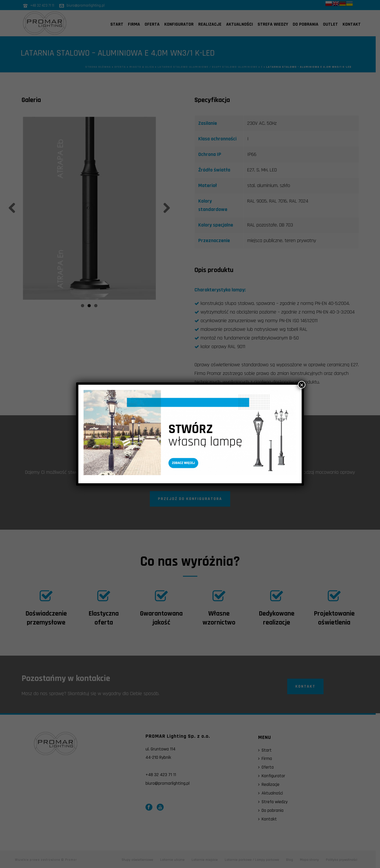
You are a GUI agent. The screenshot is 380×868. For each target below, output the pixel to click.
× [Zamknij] (302, 385)
